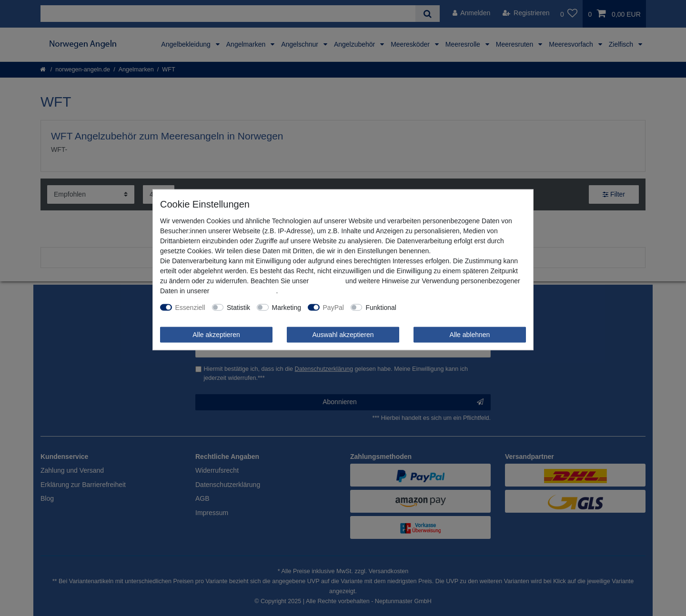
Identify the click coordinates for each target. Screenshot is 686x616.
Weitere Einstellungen (435, 307)
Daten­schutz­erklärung (243, 290)
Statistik (238, 307)
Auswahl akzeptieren (343, 334)
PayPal (333, 307)
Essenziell (190, 307)
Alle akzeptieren (216, 334)
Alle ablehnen (470, 334)
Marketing (287, 307)
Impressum (327, 280)
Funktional (381, 307)
